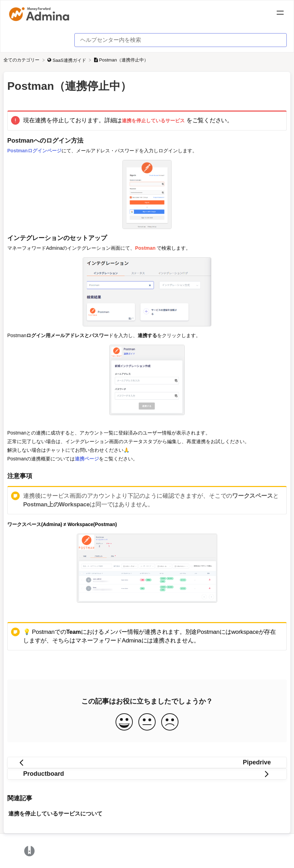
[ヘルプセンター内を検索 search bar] (181, 40)
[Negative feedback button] (170, 722)
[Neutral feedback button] (147, 722)
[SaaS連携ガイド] (67, 60)
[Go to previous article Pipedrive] (147, 762)
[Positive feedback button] (124, 722)
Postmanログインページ (34, 151)
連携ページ (87, 459)
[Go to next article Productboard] (147, 774)
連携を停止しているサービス (153, 121)
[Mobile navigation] (280, 14)
